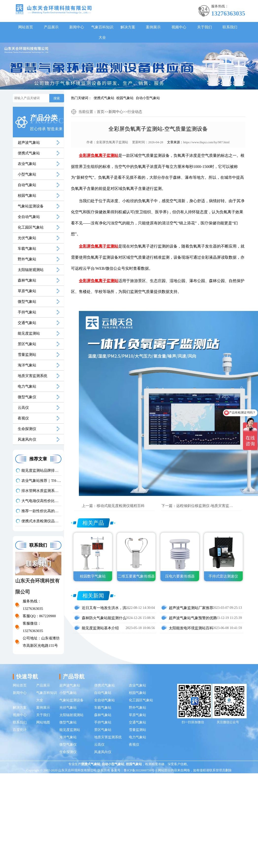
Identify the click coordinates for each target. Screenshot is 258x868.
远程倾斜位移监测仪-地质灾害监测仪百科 (210, 506)
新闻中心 (77, 27)
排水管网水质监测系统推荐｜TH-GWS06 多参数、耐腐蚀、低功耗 (41, 491)
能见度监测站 (29, 333)
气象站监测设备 (31, 206)
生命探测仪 (27, 429)
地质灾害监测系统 (33, 376)
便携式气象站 (104, 98)
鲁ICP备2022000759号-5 (140, 770)
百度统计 (20, 730)
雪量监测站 (27, 355)
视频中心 (179, 27)
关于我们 (205, 27)
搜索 (57, 98)
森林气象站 (27, 280)
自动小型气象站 (148, 98)
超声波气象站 (29, 143)
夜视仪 (23, 418)
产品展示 (51, 27)
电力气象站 (27, 386)
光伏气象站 (27, 238)
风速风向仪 (27, 439)
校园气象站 (125, 98)
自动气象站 (27, 185)
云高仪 (23, 408)
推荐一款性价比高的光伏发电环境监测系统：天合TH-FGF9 (41, 511)
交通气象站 (27, 323)
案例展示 (153, 27)
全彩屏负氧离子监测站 (112, 142)
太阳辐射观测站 (31, 270)
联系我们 (230, 27)
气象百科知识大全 (102, 32)
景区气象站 (27, 344)
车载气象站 (27, 249)
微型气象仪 (27, 397)
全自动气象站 (29, 217)
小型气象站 (27, 174)
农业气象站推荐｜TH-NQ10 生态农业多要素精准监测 (41, 481)
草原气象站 (27, 291)
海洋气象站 (27, 365)
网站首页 (26, 27)
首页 (101, 112)
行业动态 (135, 112)
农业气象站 (27, 164)
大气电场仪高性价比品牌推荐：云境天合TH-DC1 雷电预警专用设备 (41, 501)
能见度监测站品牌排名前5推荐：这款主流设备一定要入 (41, 470)
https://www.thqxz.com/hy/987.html (206, 142)
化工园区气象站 (31, 227)
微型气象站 (27, 302)
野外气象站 (27, 259)
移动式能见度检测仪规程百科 (121, 506)
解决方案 (128, 27)
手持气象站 (27, 312)
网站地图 (43, 722)
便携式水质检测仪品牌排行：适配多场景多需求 (41, 521)
